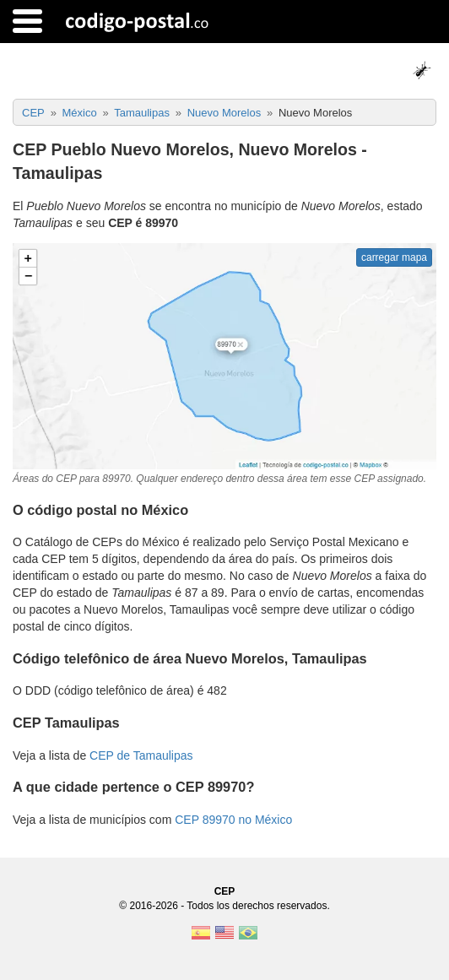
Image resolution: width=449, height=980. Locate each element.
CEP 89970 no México (233, 820)
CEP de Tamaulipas (141, 755)
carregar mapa (394, 257)
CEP (225, 891)
